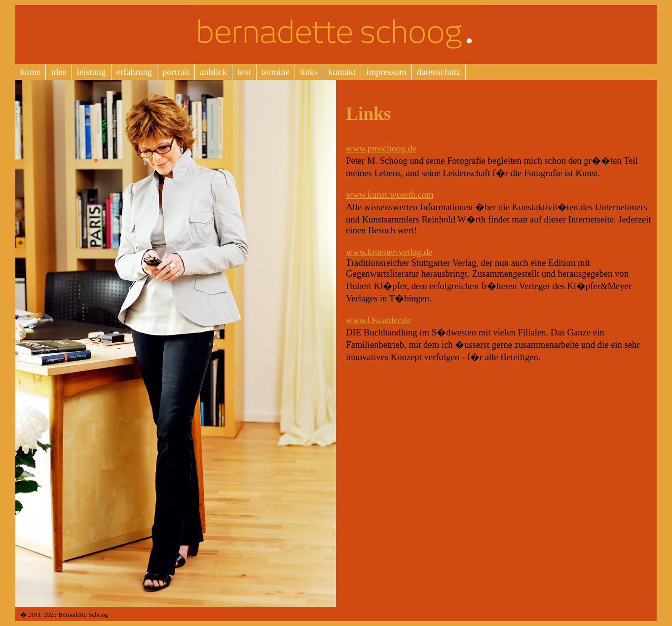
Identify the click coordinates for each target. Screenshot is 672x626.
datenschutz (439, 72)
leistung (92, 72)
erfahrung (134, 72)
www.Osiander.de (378, 320)
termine (276, 72)
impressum (386, 72)
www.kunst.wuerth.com (390, 195)
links (309, 72)
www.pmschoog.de (381, 148)
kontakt (342, 72)
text (244, 72)
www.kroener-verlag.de (389, 252)
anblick (213, 72)
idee (58, 72)
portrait (176, 72)
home (30, 72)
